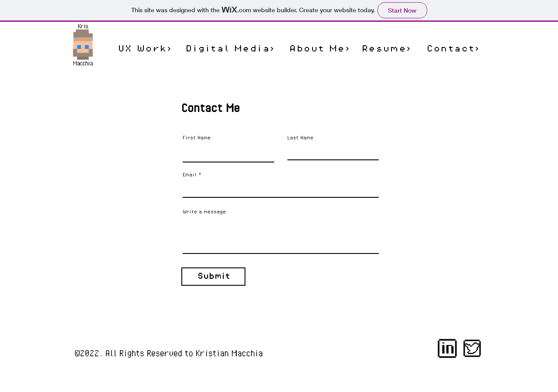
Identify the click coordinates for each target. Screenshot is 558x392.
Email (190, 175)
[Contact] (453, 49)
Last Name (300, 138)
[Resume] (386, 49)
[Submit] (213, 277)
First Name (197, 138)
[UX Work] (145, 49)
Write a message (204, 212)
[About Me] (320, 49)
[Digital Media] (230, 49)
